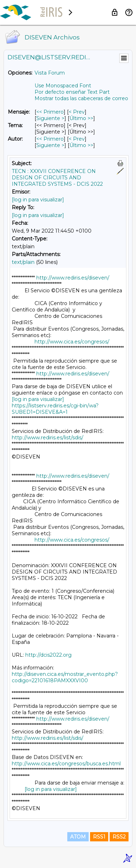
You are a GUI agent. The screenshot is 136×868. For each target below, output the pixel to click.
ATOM (78, 837)
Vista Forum (50, 73)
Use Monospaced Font (63, 86)
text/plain (23, 262)
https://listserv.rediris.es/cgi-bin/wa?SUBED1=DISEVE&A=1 (55, 409)
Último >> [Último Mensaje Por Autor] (81, 145)
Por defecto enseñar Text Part (72, 92)
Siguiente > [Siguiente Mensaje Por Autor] (50, 145)
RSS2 (119, 837)
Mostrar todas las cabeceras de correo (81, 98)
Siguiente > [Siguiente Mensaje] (50, 118)
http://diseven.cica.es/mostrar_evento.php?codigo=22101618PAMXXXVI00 (65, 677)
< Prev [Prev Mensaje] (77, 112)
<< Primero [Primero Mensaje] (50, 112)
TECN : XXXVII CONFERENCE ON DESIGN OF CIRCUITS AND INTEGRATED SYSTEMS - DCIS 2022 (57, 178)
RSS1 (99, 837)
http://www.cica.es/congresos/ (72, 342)
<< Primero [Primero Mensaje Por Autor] (50, 139)
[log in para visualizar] (38, 200)
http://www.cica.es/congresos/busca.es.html (66, 764)
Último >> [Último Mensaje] (81, 118)
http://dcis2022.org (48, 655)
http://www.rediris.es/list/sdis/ (48, 438)
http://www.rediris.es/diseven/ (73, 278)
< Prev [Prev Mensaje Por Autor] (77, 139)
